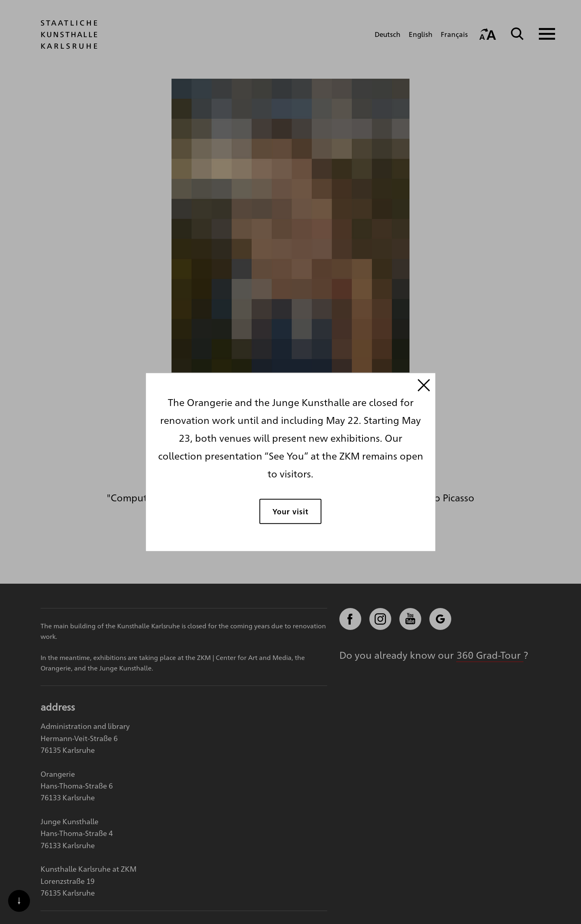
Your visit (290, 511)
